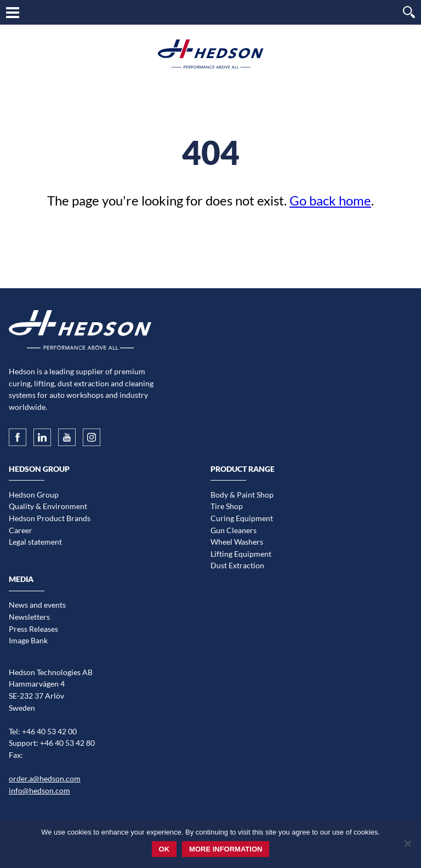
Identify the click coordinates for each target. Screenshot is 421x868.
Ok (164, 849)
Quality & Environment (48, 506)
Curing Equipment (242, 518)
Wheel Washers (237, 542)
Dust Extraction (237, 565)
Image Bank (28, 640)
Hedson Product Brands (50, 518)
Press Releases (33, 629)
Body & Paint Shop (242, 495)
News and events (37, 605)
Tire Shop (227, 506)
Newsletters (29, 617)
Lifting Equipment (241, 554)
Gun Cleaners (234, 530)
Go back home (330, 200)
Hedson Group (34, 495)
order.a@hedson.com (45, 778)
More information (226, 849)
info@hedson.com (39, 790)
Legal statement (35, 542)
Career (21, 530)
